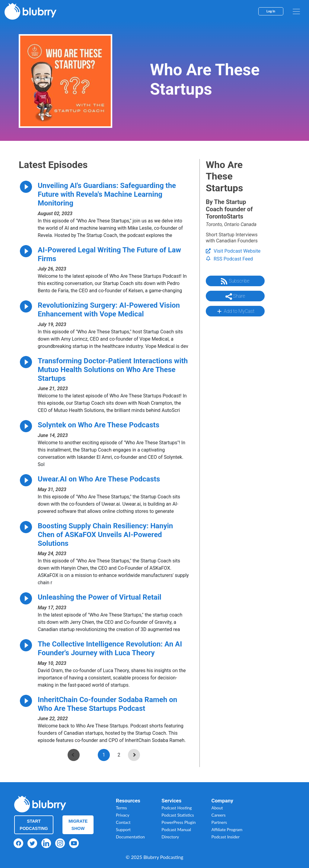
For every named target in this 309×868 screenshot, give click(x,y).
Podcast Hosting (177, 808)
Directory (170, 837)
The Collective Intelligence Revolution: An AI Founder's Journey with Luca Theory (110, 648)
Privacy (123, 815)
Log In (271, 11)
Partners (219, 822)
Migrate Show (78, 825)
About (217, 808)
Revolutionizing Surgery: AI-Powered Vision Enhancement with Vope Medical (109, 310)
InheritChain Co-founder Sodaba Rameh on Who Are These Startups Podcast (107, 704)
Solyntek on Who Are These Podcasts (99, 425)
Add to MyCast (235, 311)
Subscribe (235, 281)
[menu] (296, 11)
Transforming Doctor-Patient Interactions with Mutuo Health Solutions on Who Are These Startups (113, 370)
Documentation (130, 837)
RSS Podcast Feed (229, 259)
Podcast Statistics (178, 815)
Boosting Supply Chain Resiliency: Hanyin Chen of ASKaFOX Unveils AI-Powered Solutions (105, 535)
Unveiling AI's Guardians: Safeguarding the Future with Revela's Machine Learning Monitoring (107, 194)
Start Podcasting (34, 825)
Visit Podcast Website (233, 251)
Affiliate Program (227, 829)
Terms (121, 808)
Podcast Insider (226, 837)
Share (235, 296)
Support (123, 829)
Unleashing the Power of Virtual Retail (100, 597)
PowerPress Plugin (178, 822)
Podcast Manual (176, 829)
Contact (123, 822)
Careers (219, 815)
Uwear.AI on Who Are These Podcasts (99, 479)
